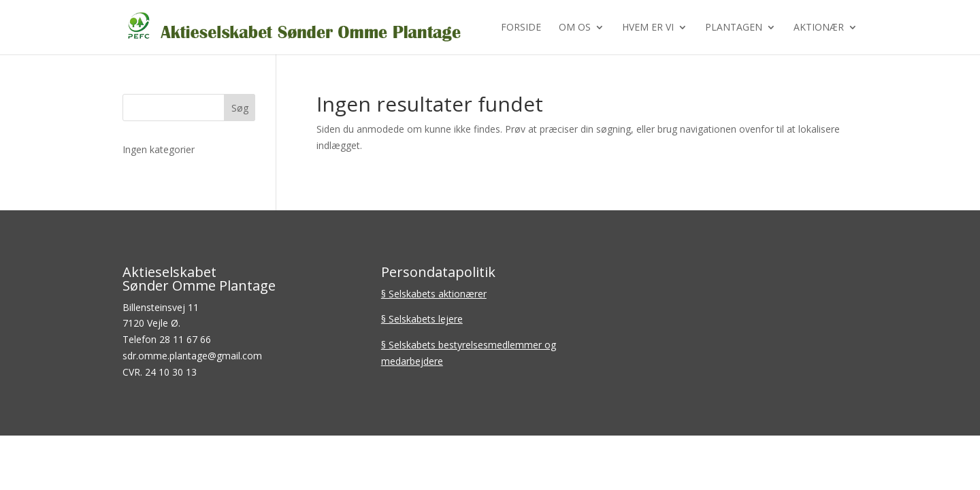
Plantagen (734, 28)
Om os (575, 28)
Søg (240, 108)
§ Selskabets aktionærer (434, 294)
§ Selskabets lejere (422, 319)
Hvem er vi (648, 28)
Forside (521, 28)
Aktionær (819, 28)
